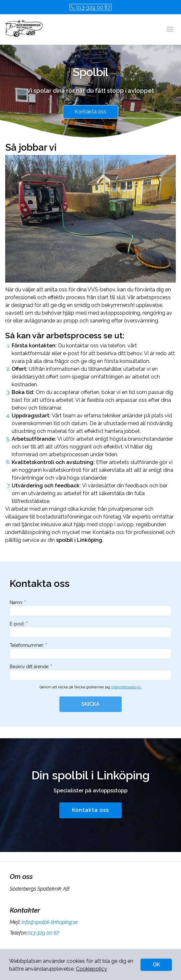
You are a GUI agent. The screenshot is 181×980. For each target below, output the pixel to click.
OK (156, 965)
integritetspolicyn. (127, 687)
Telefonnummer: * (90, 651)
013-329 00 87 (90, 7)
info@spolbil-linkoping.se (49, 922)
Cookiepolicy (91, 969)
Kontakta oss (90, 112)
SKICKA (90, 704)
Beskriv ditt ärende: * (90, 672)
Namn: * (90, 608)
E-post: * (90, 629)
